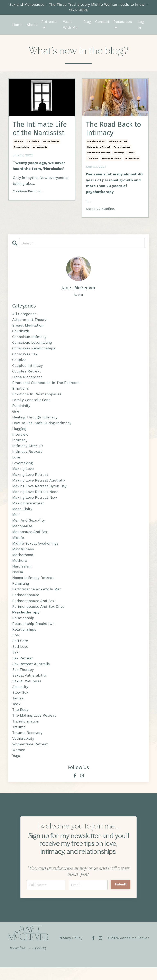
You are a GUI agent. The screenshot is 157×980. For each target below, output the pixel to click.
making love (23, 474)
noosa (18, 580)
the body (93, 160)
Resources (122, 25)
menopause (22, 532)
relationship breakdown (34, 633)
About (32, 25)
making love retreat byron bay (39, 491)
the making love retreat (34, 727)
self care (20, 650)
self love (20, 656)
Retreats (49, 25)
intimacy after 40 (27, 450)
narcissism (33, 142)
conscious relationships (34, 350)
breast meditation (28, 327)
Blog (87, 22)
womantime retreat (30, 756)
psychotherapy (51, 142)
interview (20, 439)
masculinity (22, 515)
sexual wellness (27, 691)
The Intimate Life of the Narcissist (42, 129)
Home (17, 25)
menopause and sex (30, 538)
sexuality (119, 154)
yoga (16, 768)
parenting (21, 591)
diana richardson (27, 380)
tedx (16, 715)
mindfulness (23, 556)
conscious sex (25, 356)
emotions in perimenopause (37, 397)
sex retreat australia (31, 674)
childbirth (21, 333)
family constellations (32, 403)
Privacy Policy (71, 950)
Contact (102, 22)
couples (20, 362)
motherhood (23, 562)
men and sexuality (29, 527)
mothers (20, 568)
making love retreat (99, 148)
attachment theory (29, 321)
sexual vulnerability (99, 154)
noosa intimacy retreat (33, 586)
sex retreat (23, 668)
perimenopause (26, 603)
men (16, 521)
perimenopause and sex (34, 609)
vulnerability (40, 148)
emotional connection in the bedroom (46, 385)
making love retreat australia (39, 486)
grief (17, 415)
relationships (21, 148)
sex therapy (23, 680)
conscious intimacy (30, 338)
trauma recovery (111, 160)
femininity (21, 409)
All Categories (25, 315)
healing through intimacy (35, 421)
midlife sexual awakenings (36, 550)
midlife (18, 544)
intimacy (19, 142)
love (16, 462)
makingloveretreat (28, 509)
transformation (26, 733)
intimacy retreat (118, 142)
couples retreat (96, 142)
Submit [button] (121, 897)
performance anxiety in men (37, 597)
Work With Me (70, 25)
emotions (21, 391)
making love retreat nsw (35, 503)
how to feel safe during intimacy (42, 427)
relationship (23, 627)
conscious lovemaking (32, 344)
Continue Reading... (28, 192)
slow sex (21, 703)
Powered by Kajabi (136, 969)
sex (16, 662)
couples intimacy (28, 368)
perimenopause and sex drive (39, 615)
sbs (16, 644)
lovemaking (23, 468)
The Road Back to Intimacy (115, 129)
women (19, 762)
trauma (19, 738)
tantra (131, 154)
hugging (19, 433)
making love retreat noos (35, 497)
